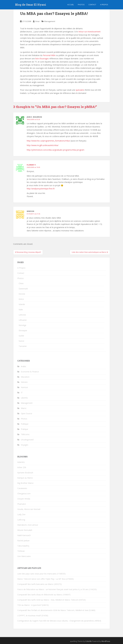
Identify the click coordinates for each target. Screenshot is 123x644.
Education (25, 377)
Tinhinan (21, 551)
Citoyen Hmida (24, 499)
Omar (37, 21)
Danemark (23, 289)
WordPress (106, 641)
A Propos (21, 268)
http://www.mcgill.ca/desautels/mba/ (43, 145)
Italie (21, 310)
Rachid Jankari (23, 541)
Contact (92, 5)
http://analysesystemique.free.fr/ (41, 189)
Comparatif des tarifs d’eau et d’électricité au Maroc (40, 595)
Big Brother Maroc (25, 483)
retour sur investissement (89, 32)
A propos (104, 5)
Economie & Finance (30, 372)
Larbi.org (21, 520)
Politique (25, 424)
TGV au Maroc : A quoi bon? (29, 605)
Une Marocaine (24, 556)
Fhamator (22, 504)
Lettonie (22, 315)
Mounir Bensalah (25, 530)
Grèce (21, 299)
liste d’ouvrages (42, 59)
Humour (24, 387)
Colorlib (88, 641)
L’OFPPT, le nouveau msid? (29, 616)
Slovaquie (23, 330)
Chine (21, 283)
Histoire (24, 382)
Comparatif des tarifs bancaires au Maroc (35, 584)
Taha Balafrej (23, 546)
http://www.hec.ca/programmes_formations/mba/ (48, 141)
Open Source (26, 413)
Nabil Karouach (24, 535)
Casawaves (22, 488)
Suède (21, 336)
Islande (22, 304)
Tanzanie (23, 346)
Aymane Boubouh (25, 473)
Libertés (24, 398)
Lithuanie (23, 320)
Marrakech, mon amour (28, 525)
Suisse (21, 341)
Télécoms (25, 434)
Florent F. (32, 165)
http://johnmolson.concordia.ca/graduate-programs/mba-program (56, 150)
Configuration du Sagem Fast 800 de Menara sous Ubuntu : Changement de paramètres (56, 621)
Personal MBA (49, 55)
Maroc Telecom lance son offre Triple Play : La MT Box (41, 579)
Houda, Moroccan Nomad (29, 509)
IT (22, 393)
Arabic (24, 366)
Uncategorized (27, 440)
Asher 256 (22, 467)
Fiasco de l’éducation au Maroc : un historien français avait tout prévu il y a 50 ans (53, 589)
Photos (81, 5)
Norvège (22, 325)
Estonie (22, 294)
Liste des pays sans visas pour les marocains (37, 574)
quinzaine (80, 90)
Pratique (24, 429)
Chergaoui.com (24, 493)
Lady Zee (21, 514)
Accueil (71, 5)
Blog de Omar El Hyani (31, 5)
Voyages (25, 445)
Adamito (21, 462)
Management (50, 21)
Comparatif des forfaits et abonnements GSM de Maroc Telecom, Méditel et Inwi (53, 610)
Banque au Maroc (25, 478)
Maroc (24, 408)
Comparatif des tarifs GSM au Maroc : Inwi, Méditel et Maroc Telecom (48, 600)
